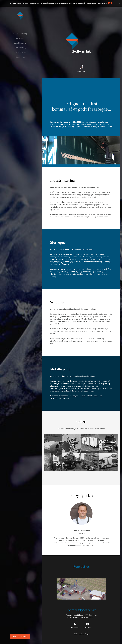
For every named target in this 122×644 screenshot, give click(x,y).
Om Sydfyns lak (20, 52)
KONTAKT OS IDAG (20, 637)
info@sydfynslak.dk (74, 617)
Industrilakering (20, 34)
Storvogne (20, 38)
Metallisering (20, 48)
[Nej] (119, 3)
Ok (110, 3)
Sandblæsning (20, 43)
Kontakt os (20, 57)
